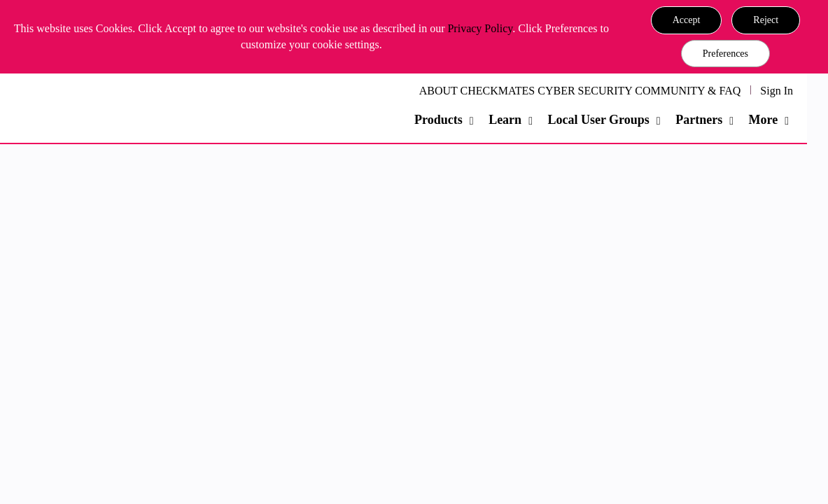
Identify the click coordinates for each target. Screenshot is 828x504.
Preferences (725, 54)
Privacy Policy (480, 28)
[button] (687, 20)
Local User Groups (598, 120)
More (764, 120)
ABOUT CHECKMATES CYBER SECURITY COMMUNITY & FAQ (580, 91)
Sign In (777, 91)
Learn (505, 120)
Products (438, 120)
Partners (699, 120)
